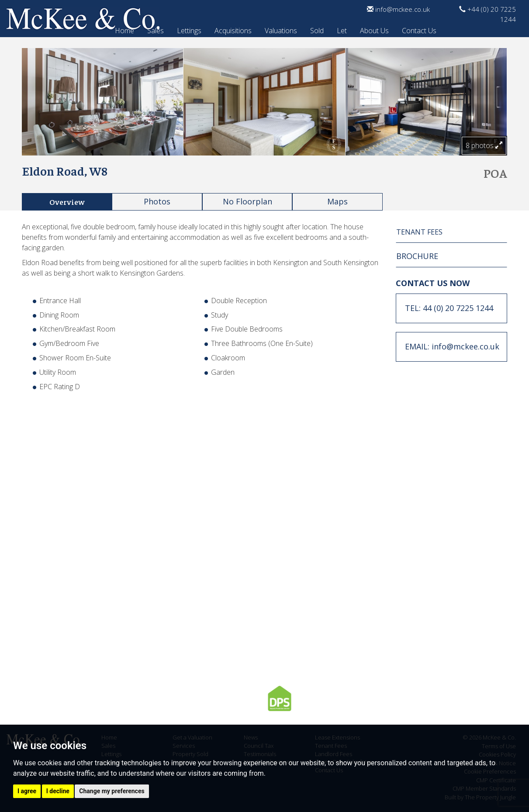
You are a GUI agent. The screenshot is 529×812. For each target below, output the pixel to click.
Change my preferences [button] (112, 791)
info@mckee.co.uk (398, 9)
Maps (337, 201)
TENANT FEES (419, 232)
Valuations (281, 29)
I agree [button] (27, 791)
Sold (317, 29)
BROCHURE (417, 256)
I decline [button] (58, 791)
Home (124, 29)
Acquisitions (233, 29)
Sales (156, 29)
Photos (157, 201)
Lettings (189, 29)
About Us (374, 29)
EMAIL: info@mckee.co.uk (452, 346)
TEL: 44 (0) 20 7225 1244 (449, 308)
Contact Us (419, 29)
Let (342, 29)
